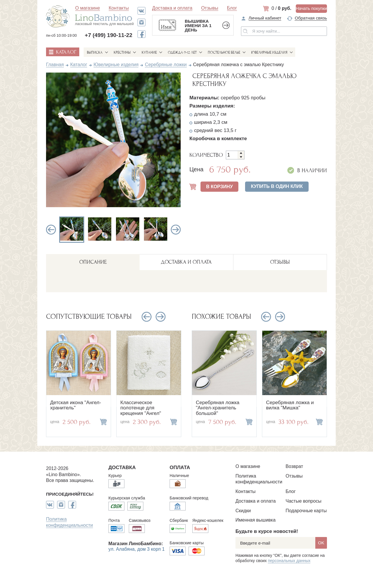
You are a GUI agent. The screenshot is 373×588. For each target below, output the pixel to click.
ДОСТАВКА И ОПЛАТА (186, 262)
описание (93, 262)
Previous (51, 230)
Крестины (122, 52)
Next (176, 230)
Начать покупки (311, 8)
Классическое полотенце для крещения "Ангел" (141, 408)
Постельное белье (224, 52)
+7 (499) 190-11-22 (109, 35)
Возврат (294, 466)
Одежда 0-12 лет (182, 52)
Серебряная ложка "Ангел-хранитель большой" (218, 408)
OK (321, 543)
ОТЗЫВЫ (280, 262)
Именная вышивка (256, 520)
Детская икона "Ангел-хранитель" (76, 405)
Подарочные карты (306, 511)
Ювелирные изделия (269, 52)
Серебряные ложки (166, 65)
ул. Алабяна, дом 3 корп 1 (137, 549)
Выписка (95, 52)
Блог (232, 8)
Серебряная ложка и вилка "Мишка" (290, 405)
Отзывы (210, 8)
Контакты (119, 8)
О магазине (88, 8)
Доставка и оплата (172, 8)
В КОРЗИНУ (219, 187)
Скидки (243, 511)
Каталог (79, 65)
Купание (149, 52)
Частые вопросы (303, 501)
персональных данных (289, 561)
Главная (55, 65)
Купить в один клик (277, 186)
